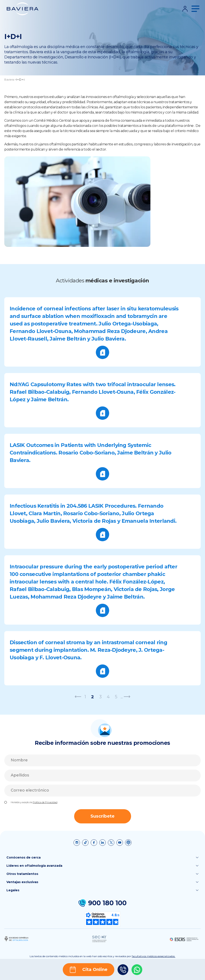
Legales (102, 890)
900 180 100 (102, 903)
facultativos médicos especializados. (154, 956)
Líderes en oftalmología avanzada (102, 866)
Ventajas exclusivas (102, 882)
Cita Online (89, 970)
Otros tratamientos (102, 874)
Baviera (9, 79)
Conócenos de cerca (102, 857)
